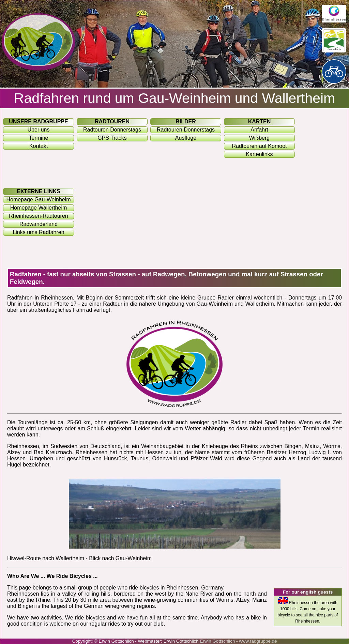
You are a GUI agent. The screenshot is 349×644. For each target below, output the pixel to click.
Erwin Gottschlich (218, 641)
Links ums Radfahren (38, 232)
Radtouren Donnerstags (112, 130)
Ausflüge (186, 138)
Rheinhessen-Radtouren (38, 216)
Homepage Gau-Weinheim (38, 200)
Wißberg (259, 138)
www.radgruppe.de (258, 641)
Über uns (39, 130)
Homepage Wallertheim (39, 208)
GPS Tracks (112, 138)
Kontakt (39, 146)
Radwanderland (39, 224)
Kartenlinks (259, 154)
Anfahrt (259, 130)
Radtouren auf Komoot (260, 146)
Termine (39, 138)
